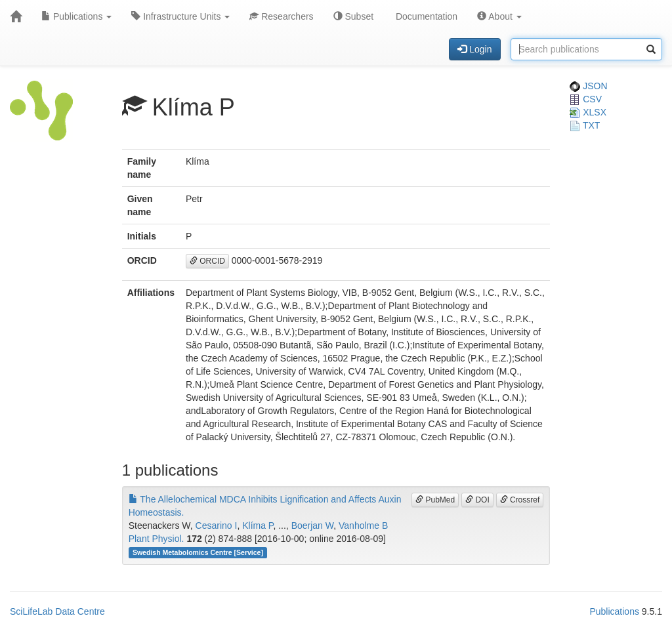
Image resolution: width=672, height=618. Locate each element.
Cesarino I (217, 525)
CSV (586, 99)
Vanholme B (363, 525)
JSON (588, 86)
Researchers (281, 16)
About (499, 16)
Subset (353, 16)
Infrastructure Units (180, 16)
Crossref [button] (520, 500)
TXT (585, 125)
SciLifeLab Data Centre (57, 611)
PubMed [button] (435, 500)
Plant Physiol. (157, 539)
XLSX (588, 112)
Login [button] (474, 49)
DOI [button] (477, 500)
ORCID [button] (207, 261)
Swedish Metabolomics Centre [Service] (198, 552)
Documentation (425, 16)
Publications (76, 16)
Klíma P (258, 525)
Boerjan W (313, 525)
